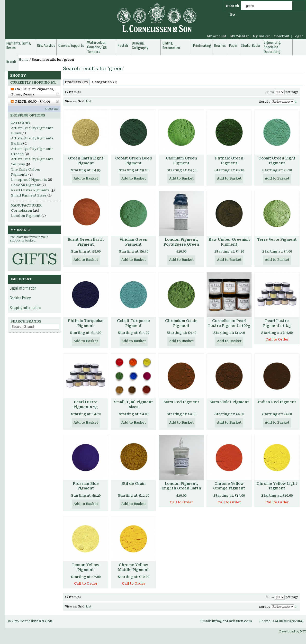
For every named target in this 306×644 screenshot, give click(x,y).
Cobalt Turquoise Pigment (133, 323)
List (89, 101)
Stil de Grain (134, 484)
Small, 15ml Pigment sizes (133, 404)
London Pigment (26, 185)
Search (233, 6)
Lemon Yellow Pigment (86, 567)
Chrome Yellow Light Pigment (277, 486)
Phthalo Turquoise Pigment (86, 323)
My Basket (261, 36)
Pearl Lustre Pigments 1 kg (277, 323)
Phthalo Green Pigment (229, 161)
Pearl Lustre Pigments (30, 190)
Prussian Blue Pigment (86, 486)
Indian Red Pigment (277, 402)
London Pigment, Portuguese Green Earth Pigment (181, 244)
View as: (71, 101)
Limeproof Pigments (29, 180)
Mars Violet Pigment (229, 402)
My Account (217, 36)
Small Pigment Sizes (29, 195)
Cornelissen (22, 211)
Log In (298, 36)
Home (24, 60)
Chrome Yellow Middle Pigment (133, 567)
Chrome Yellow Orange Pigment (229, 486)
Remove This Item (57, 94)
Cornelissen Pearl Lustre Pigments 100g (229, 323)
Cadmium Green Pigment (181, 161)
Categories (105, 82)
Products (76, 82)
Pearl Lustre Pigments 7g (86, 404)
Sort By (265, 102)
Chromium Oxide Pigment (181, 323)
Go (232, 15)
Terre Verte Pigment (277, 239)
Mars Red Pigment (181, 402)
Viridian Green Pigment (133, 242)
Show (270, 92)
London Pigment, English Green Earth (181, 486)
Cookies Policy (20, 298)
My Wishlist (240, 36)
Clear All (52, 109)
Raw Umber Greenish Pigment (229, 242)
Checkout (282, 36)
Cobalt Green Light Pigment (277, 161)
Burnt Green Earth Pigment (86, 242)
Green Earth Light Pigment (86, 161)
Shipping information (25, 308)
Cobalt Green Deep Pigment (134, 161)
